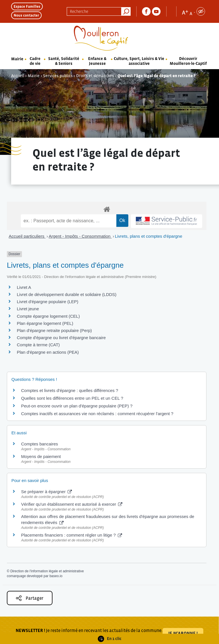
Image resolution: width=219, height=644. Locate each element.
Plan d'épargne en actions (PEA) (48, 352)
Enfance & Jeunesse (97, 61)
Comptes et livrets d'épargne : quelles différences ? (70, 390)
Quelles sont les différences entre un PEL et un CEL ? (72, 398)
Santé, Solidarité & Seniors (64, 61)
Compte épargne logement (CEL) (48, 316)
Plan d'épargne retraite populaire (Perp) (54, 330)
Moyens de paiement (41, 456)
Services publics (58, 76)
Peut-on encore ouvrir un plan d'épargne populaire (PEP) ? (77, 406)
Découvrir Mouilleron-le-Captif (188, 61)
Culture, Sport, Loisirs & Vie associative (139, 61)
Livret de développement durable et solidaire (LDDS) (67, 294)
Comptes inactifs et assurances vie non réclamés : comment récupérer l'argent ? (97, 414)
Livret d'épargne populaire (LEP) (48, 302)
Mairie (17, 59)
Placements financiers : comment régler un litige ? (72, 535)
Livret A (24, 287)
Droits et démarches (95, 76)
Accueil (18, 76)
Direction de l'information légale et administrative (47, 571)
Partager (30, 598)
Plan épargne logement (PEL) (45, 323)
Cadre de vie (35, 61)
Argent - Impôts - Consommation (80, 236)
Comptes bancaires (39, 444)
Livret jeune (28, 309)
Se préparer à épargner (46, 492)
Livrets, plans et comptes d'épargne (149, 236)
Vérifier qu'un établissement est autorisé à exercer (72, 504)
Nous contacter (26, 15)
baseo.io (56, 576)
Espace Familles (27, 6)
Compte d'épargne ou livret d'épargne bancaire (61, 338)
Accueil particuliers (27, 236)
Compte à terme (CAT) (38, 345)
